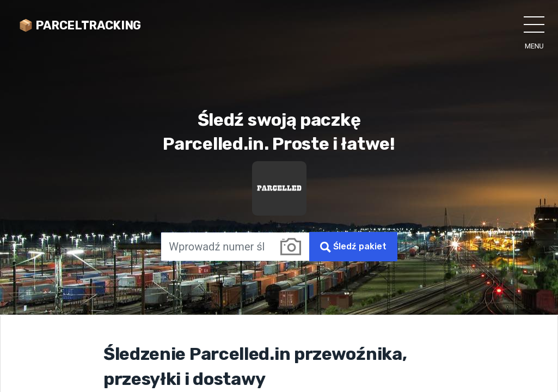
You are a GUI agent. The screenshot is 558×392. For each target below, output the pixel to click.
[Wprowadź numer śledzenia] (216, 247)
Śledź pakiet (353, 247)
